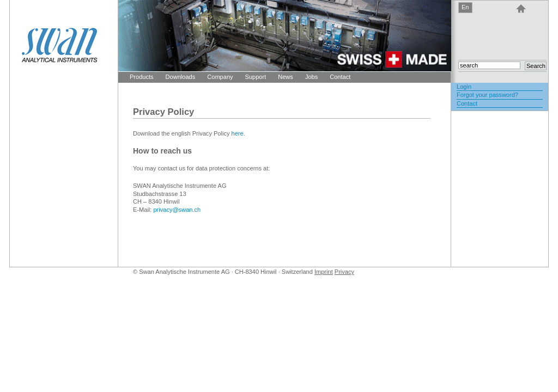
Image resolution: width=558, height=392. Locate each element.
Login (464, 87)
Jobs (311, 77)
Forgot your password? (487, 95)
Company (220, 77)
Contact (340, 77)
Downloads (181, 77)
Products (142, 77)
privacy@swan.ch (177, 210)
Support (256, 77)
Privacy (344, 272)
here (238, 133)
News (286, 77)
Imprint (324, 272)
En (465, 7)
